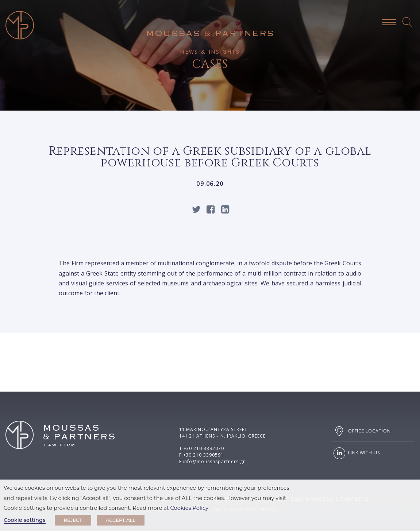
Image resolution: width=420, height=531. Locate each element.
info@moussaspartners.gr (214, 461)
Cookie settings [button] (25, 520)
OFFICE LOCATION (361, 431)
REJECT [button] (73, 520)
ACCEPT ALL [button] (121, 520)
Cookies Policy (190, 508)
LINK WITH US (356, 453)
